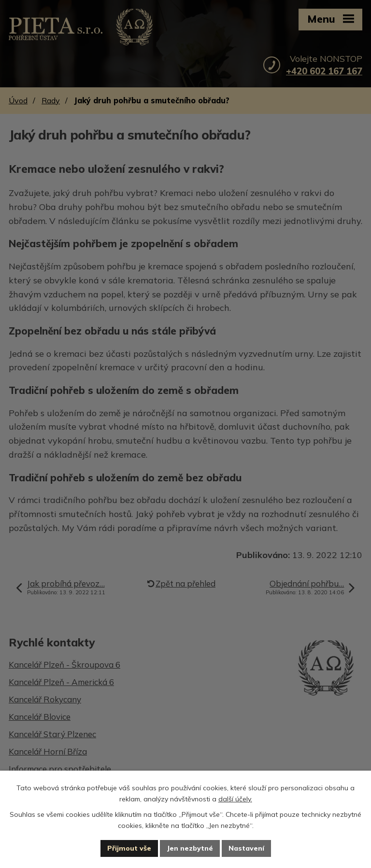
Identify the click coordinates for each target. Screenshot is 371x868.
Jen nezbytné (190, 848)
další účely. (235, 799)
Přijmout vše (129, 848)
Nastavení (246, 848)
